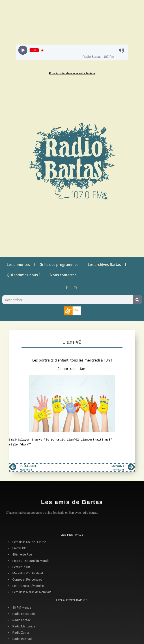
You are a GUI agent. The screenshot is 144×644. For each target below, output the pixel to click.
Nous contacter (63, 275)
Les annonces (18, 265)
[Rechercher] (137, 300)
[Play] (23, 50)
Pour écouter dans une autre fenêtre (72, 73)
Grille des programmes (59, 265)
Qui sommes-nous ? (24, 275)
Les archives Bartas (104, 265)
